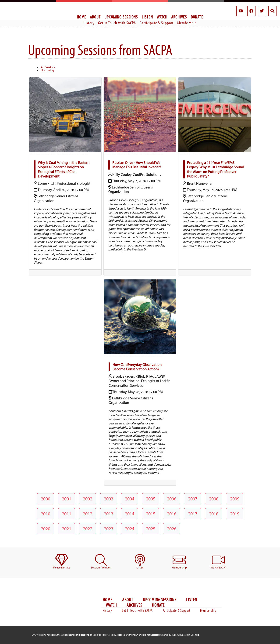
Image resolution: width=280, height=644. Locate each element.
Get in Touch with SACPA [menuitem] (117, 23)
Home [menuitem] (82, 17)
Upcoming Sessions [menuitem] (121, 17)
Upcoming (47, 70)
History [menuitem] (89, 23)
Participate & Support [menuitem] (157, 23)
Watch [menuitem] (162, 17)
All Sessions (48, 67)
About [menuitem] (95, 17)
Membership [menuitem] (187, 23)
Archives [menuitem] (179, 17)
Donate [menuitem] (197, 17)
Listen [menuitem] (147, 17)
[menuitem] (62, 562)
